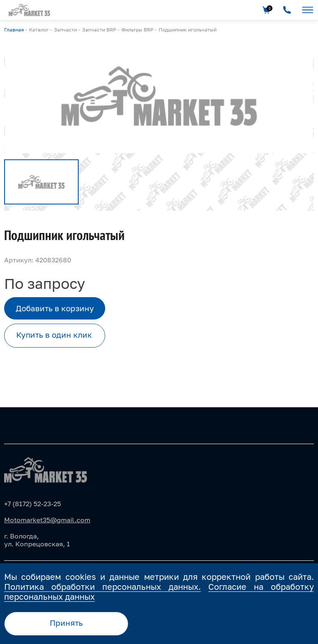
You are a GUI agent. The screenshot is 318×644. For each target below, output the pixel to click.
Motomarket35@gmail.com (47, 520)
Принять (66, 623)
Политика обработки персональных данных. (102, 586)
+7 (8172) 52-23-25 (33, 504)
